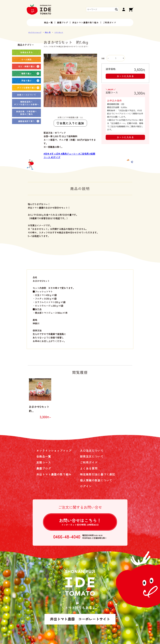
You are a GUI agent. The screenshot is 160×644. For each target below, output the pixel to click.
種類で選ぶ (27, 73)
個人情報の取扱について (96, 480)
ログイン (86, 486)
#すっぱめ (55, 154)
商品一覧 (48, 22)
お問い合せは (80, 522)
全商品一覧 (44, 456)
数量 (113, 58)
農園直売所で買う (27, 121)
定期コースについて (26, 95)
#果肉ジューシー (70, 154)
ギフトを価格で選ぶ (26, 88)
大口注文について (92, 451)
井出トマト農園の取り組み (85, 22)
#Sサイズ (56, 157)
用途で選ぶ (27, 81)
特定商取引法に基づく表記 (98, 474)
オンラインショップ (35, 32)
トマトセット (59, 32)
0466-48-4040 (67, 537)
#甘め (47, 154)
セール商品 (27, 59)
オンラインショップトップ (54, 451)
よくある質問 (89, 468)
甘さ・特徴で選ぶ (27, 66)
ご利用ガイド (109, 22)
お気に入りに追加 (72, 123)
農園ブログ (62, 22)
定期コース (44, 462)
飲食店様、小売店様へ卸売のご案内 (26, 113)
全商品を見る (26, 52)
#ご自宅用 (84, 154)
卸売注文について (92, 456)
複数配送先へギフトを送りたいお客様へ (26, 103)
